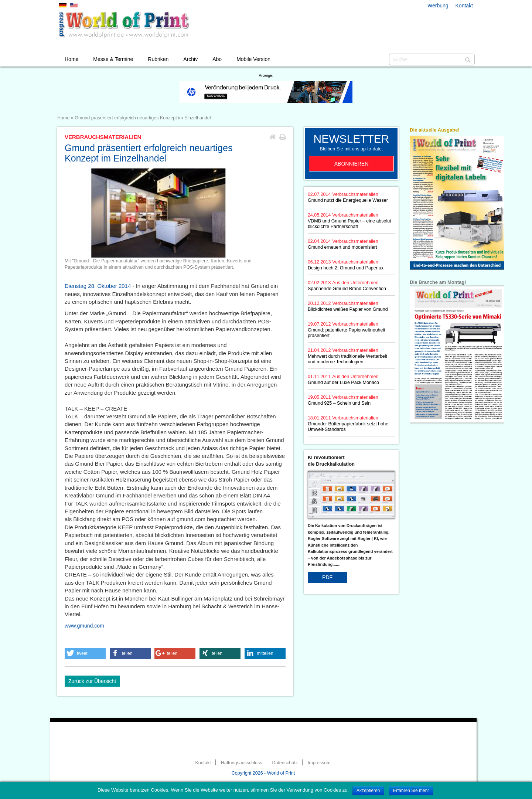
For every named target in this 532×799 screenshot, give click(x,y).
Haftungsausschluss (242, 763)
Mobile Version (253, 59)
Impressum (319, 763)
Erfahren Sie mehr (411, 790)
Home (71, 59)
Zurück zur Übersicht (92, 681)
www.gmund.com (84, 626)
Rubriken (158, 59)
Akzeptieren (368, 790)
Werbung (438, 6)
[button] (85, 653)
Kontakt (464, 6)
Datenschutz (285, 763)
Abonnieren (352, 164)
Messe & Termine (113, 59)
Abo (217, 59)
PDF (327, 577)
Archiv (190, 59)
